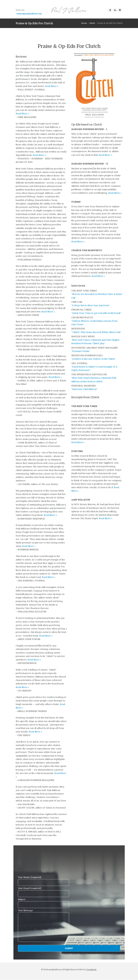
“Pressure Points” (81, 351)
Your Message (44, 912)
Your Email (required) (44, 892)
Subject (44, 903)
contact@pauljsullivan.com (29, 14)
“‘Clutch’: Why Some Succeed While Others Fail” (96, 332)
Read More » (52, 86)
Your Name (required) (44, 881)
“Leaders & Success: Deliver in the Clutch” (93, 359)
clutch (92, 23)
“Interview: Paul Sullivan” (84, 389)
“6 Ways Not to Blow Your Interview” (91, 305)
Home (84, 23)
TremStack (91, 970)
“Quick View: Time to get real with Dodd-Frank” (96, 313)
